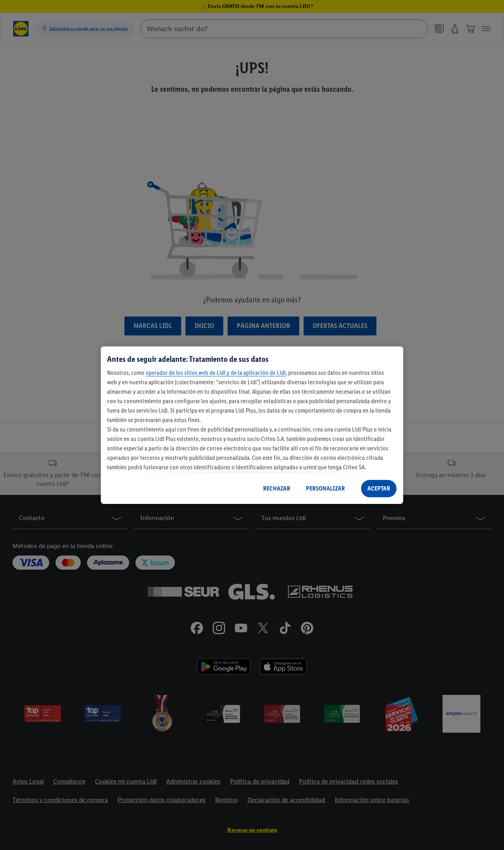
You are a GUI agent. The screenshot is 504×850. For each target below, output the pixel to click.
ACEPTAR (379, 488)
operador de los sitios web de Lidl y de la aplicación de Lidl (216, 373)
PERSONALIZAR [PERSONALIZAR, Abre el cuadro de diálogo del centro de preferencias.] (325, 488)
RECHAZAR (277, 488)
